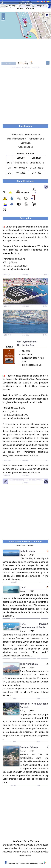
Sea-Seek (26, 1)
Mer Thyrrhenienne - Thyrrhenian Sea (26, 139)
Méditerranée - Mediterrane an (26, 135)
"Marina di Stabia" (26, 481)
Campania (26, 143)
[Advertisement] (26, 95)
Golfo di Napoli (26, 147)
